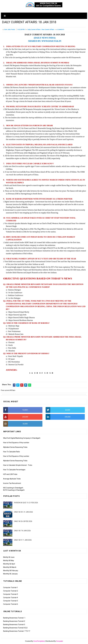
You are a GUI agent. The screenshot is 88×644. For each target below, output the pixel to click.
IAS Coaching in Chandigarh (13, 488)
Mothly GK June (9, 557)
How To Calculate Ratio (12, 452)
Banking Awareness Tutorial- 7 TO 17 (17, 631)
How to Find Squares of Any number (16, 443)
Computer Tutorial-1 (11, 587)
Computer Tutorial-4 (11, 598)
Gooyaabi (60, 641)
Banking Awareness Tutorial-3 (14, 625)
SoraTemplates (39, 641)
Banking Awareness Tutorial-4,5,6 (15, 628)
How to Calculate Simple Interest (15, 465)
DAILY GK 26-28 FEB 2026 (23, 521)
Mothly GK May (9, 561)
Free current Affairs (48, 30)
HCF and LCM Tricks (10, 474)
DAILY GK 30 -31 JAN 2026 (23, 512)
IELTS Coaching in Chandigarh (14, 490)
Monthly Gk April (9, 564)
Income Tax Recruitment (12, 483)
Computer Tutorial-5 (11, 601)
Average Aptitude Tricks (12, 479)
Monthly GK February (11, 571)
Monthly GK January (10, 574)
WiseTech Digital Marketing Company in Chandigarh (22, 438)
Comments (60, 30)
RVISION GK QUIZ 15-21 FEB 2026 (26, 503)
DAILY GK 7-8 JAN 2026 (22, 531)
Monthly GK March (10, 567)
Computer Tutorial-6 (11, 604)
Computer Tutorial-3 (11, 594)
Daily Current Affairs (34, 30)
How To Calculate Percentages (14, 470)
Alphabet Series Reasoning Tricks (15, 447)
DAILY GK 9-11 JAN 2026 (23, 540)
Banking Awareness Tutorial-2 (14, 621)
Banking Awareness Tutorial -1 (14, 618)
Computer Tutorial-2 (11, 591)
